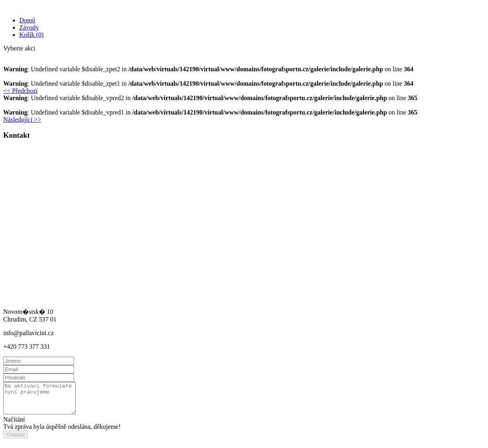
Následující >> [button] (22, 120)
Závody (29, 27)
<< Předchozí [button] (20, 91)
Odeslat (16, 441)
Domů (27, 20)
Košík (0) (31, 35)
